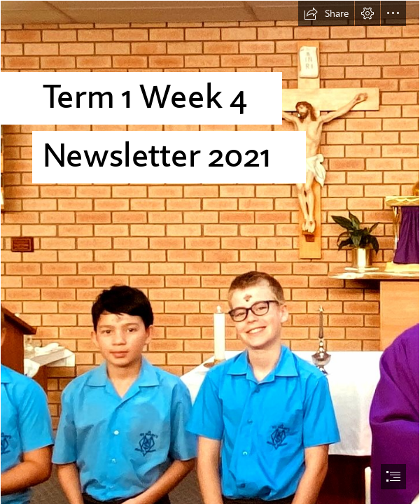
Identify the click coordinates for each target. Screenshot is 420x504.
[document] (210, 252)
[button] (326, 13)
